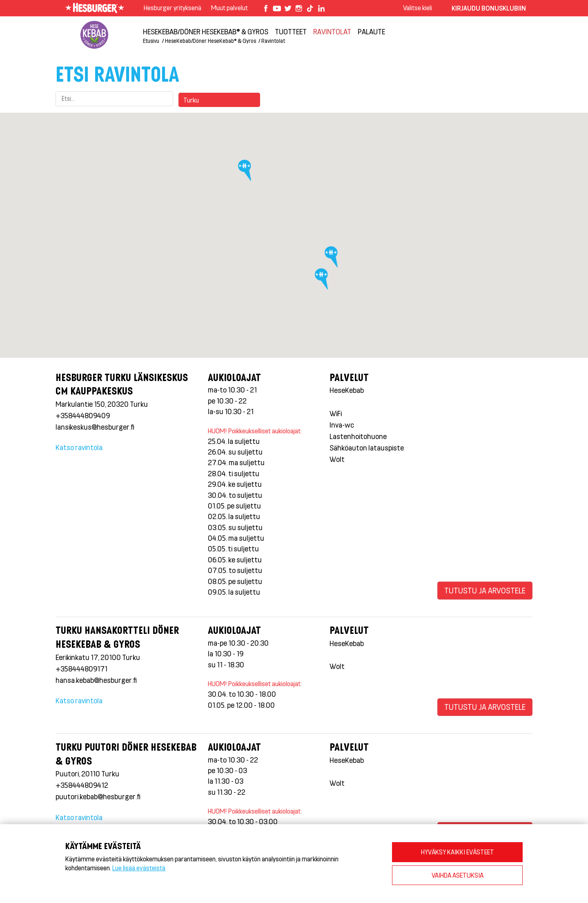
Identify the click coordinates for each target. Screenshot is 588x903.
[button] (246, 173)
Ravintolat (332, 31)
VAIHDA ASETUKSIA (458, 875)
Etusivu (151, 41)
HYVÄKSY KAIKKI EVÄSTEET (458, 852)
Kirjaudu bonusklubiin (489, 8)
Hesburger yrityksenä (173, 8)
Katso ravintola (79, 447)
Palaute (371, 31)
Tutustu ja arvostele (485, 590)
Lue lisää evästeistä (139, 868)
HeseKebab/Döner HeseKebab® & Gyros (206, 31)
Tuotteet (291, 31)
